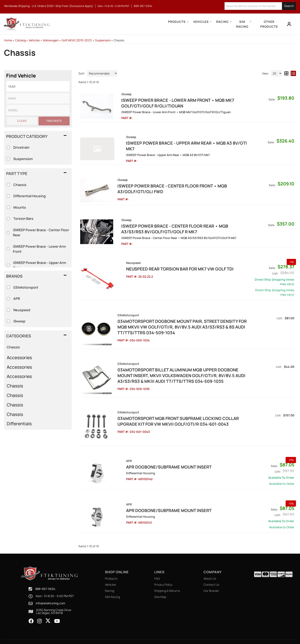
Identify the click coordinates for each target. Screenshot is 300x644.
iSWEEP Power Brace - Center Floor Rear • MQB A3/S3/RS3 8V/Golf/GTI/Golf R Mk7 (180, 221)
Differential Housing (30, 196)
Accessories (19, 357)
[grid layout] (286, 73)
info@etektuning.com (50, 589)
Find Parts (54, 121)
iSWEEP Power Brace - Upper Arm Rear (40, 265)
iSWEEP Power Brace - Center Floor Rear (41, 232)
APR (17, 299)
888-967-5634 (45, 574)
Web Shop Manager (188, 631)
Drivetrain (21, 147)
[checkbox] (8, 287)
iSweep (19, 321)
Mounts (20, 207)
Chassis (13, 347)
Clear (22, 121)
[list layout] (293, 73)
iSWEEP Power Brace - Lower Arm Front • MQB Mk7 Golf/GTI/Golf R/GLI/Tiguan (172, 103)
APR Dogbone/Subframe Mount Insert (158, 453)
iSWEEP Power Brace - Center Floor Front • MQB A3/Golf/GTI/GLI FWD (170, 183)
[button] (260, 6)
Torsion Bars (23, 219)
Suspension (23, 159)
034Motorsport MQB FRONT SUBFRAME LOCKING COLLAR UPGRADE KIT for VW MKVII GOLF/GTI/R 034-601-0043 (176, 409)
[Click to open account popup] (289, 24)
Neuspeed (22, 310)
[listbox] (38, 86)
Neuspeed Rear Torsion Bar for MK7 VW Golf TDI (169, 262)
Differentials (19, 424)
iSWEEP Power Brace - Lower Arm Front (39, 249)
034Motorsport (26, 287)
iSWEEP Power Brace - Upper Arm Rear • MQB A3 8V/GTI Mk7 (180, 143)
